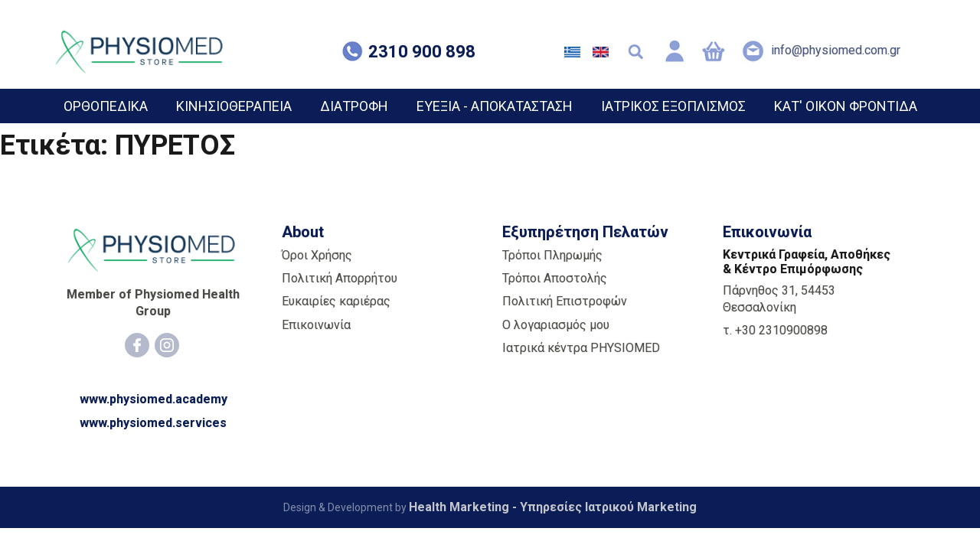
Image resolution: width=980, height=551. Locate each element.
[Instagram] (167, 345)
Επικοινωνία (316, 325)
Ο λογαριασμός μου (556, 325)
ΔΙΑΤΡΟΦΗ (354, 106)
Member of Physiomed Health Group (153, 303)
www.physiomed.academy (154, 399)
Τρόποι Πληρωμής (552, 255)
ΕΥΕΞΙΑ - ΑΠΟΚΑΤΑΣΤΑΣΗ (495, 106)
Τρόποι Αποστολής (555, 278)
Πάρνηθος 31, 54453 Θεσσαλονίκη (779, 299)
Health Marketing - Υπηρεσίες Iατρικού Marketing (553, 507)
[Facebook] (137, 345)
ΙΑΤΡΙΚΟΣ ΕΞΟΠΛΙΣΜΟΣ (673, 106)
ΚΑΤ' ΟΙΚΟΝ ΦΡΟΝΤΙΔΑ (846, 106)
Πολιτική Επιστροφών (565, 301)
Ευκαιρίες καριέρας (336, 301)
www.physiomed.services (153, 423)
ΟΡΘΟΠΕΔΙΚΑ (106, 106)
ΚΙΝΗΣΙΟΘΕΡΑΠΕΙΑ (234, 106)
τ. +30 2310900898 (775, 330)
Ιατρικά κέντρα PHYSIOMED (581, 348)
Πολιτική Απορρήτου (340, 278)
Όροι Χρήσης (317, 255)
